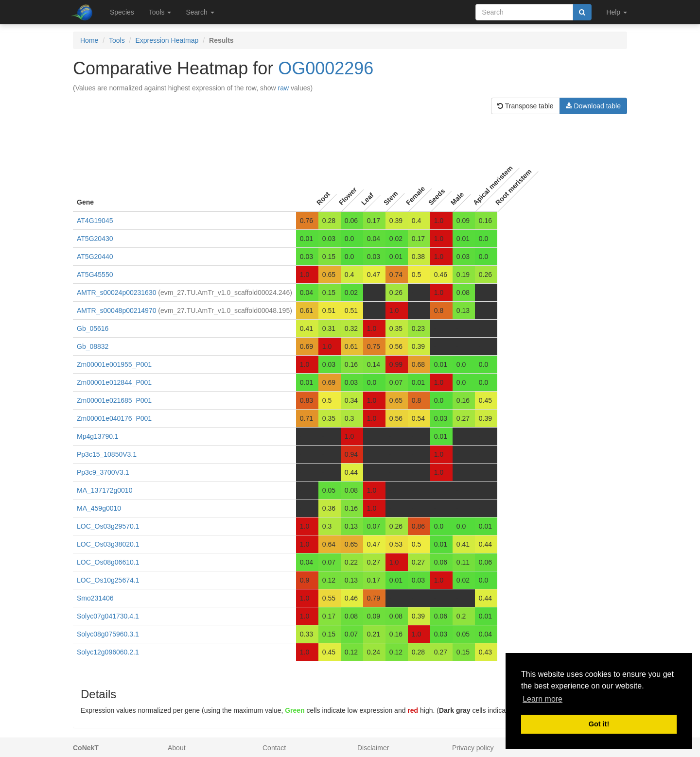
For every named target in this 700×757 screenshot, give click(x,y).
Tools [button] (160, 12)
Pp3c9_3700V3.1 (103, 472)
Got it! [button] (599, 724)
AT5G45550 (95, 275)
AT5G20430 (95, 239)
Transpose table (525, 106)
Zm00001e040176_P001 (114, 418)
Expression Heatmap (167, 40)
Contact (274, 748)
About (177, 748)
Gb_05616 (93, 328)
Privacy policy (473, 748)
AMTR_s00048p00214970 (116, 310)
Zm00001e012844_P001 (114, 382)
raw (284, 88)
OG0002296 (326, 68)
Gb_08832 (93, 346)
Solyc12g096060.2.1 (108, 652)
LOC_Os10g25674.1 (108, 580)
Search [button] (200, 12)
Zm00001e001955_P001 (114, 364)
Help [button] (617, 12)
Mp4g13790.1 (98, 436)
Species (122, 12)
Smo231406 (95, 598)
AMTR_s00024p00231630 (116, 292)
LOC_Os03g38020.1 (108, 544)
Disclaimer (373, 748)
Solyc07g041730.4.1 (108, 616)
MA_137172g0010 (105, 490)
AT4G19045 (95, 221)
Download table (593, 106)
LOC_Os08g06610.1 (108, 562)
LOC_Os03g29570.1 (108, 526)
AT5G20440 (95, 257)
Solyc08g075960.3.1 (108, 634)
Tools (117, 40)
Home (89, 40)
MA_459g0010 (99, 508)
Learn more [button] (542, 699)
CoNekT (86, 748)
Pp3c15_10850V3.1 (107, 454)
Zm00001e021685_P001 (114, 400)
